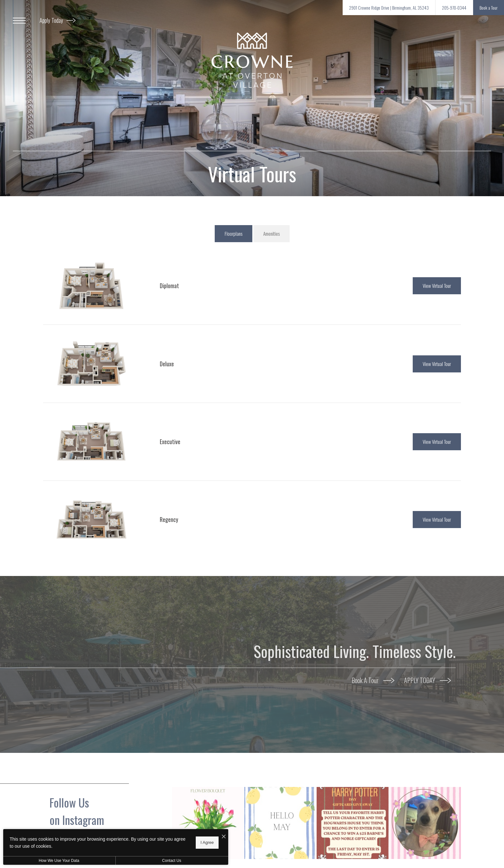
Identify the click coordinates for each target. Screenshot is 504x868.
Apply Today (58, 20)
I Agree (207, 842)
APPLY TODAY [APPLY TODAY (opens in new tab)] (428, 680)
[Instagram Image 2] (280, 823)
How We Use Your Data (59, 861)
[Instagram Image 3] (353, 823)
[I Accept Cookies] (224, 836)
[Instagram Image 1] (208, 823)
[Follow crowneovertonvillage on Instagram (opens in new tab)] (107, 823)
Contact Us (171, 861)
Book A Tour (373, 680)
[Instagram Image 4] (425, 823)
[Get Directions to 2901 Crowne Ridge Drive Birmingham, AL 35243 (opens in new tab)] (389, 8)
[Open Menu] (19, 21)
